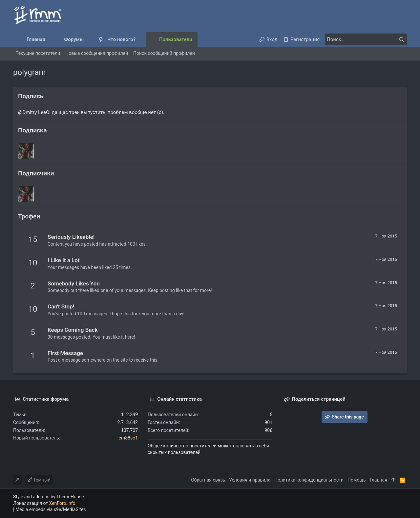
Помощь (357, 480)
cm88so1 (128, 438)
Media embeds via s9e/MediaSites (51, 509)
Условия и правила (250, 480)
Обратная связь (208, 480)
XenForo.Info (62, 503)
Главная (378, 480)
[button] (89, 40)
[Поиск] (366, 39)
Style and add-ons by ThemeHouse (48, 497)
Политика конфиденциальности (309, 480)
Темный (39, 480)
